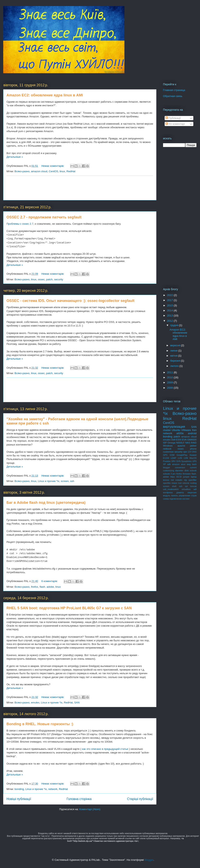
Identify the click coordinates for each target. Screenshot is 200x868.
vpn (185, 452)
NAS (188, 443)
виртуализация (174, 427)
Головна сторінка (79, 799)
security (59, 279)
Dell (173, 440)
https (173, 477)
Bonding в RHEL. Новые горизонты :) (40, 724)
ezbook (193, 471)
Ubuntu (176, 430)
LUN (180, 458)
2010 (170, 377)
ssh (72, 481)
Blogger (149, 860)
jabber (193, 446)
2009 (170, 382)
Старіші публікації (140, 799)
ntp (185, 480)
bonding (19, 789)
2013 (170, 316)
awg (189, 464)
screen (65, 481)
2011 (170, 372)
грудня (175, 325)
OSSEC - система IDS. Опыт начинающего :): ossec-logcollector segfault (71, 301)
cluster (167, 430)
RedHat (71, 171)
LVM (186, 458)
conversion (180, 468)
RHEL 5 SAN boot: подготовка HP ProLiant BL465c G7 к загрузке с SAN (69, 608)
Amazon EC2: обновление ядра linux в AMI (45, 95)
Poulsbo (167, 461)
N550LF (180, 443)
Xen (194, 430)
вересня (176, 345)
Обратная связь (173, 96)
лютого (175, 366)
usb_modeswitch (171, 489)
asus (183, 464)
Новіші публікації (19, 799)
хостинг (186, 499)
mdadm (179, 480)
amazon (176, 464)
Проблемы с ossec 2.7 (20, 224)
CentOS (54, 171)
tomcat (193, 486)
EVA (184, 440)
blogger (167, 468)
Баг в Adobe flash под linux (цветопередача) (46, 503)
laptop (194, 477)
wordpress (168, 493)
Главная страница (174, 90)
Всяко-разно (22, 171)
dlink (187, 471)
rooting (193, 483)
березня (176, 361)
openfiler (193, 480)
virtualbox (186, 489)
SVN (178, 461)
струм (194, 496)
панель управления (181, 496)
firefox (34, 587)
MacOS (193, 458)
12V (190, 452)
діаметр (180, 493)
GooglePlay (182, 455)
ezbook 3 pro (169, 474)
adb (169, 464)
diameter (179, 471)
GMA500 (192, 440)
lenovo (166, 480)
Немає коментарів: (53, 166)
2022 (170, 295)
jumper (186, 477)
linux (62, 171)
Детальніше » (15, 157)
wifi (195, 489)
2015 (170, 305)
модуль (167, 496)
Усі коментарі (175, 124)
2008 (170, 388)
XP (164, 464)
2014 (170, 310)
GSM (172, 455)
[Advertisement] (80, 188)
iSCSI (179, 477)
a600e (180, 433)
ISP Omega (169, 443)
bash (194, 464)
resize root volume (180, 483)
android (192, 433)
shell (174, 486)
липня (174, 351)
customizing (169, 471)
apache (181, 446)
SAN (77, 703)
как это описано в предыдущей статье (105, 749)
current (193, 468)
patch (49, 279)
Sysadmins (186, 461)
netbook (167, 449)
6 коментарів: (50, 581)
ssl (186, 486)
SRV (173, 461)
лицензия (192, 493)
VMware (186, 430)
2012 (170, 321)
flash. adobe (47, 587)
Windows (168, 446)
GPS (165, 455)
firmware (187, 474)
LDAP (173, 458)
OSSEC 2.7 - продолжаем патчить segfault (44, 217)
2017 (170, 300)
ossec (41, 279)
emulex (35, 703)
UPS (194, 461)
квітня (174, 356)
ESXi (179, 440)
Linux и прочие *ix (48, 481)
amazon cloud (39, 171)
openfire (167, 483)
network (53, 789)
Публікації (173, 118)
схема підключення (172, 499)
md (172, 480)
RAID (194, 443)
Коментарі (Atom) (90, 809)
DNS (194, 452)
